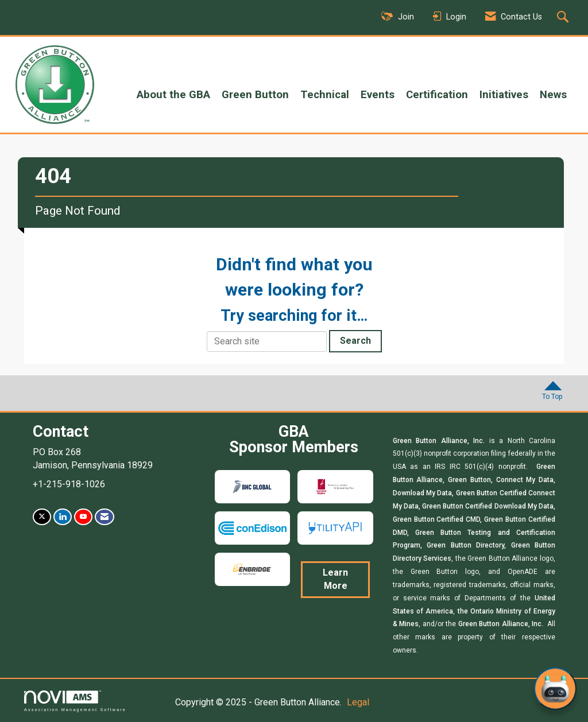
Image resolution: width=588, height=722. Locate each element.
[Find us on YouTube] (83, 517)
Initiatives (504, 95)
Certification (437, 95)
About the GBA (173, 95)
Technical (325, 95)
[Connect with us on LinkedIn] (63, 517)
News (553, 95)
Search (355, 341)
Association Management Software (75, 701)
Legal (358, 702)
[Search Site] (564, 18)
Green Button (255, 95)
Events (378, 95)
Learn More (335, 579)
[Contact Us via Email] (105, 517)
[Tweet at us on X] (42, 517)
